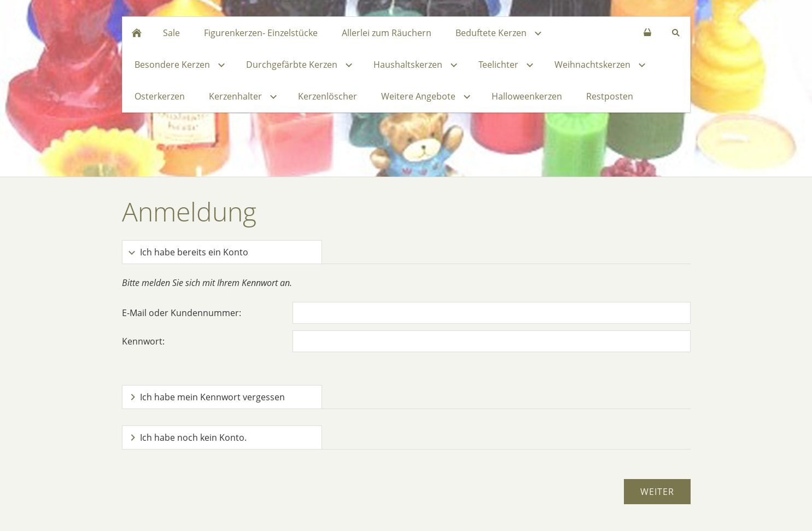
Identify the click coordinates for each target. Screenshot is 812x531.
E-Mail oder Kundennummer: (182, 313)
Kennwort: (143, 341)
